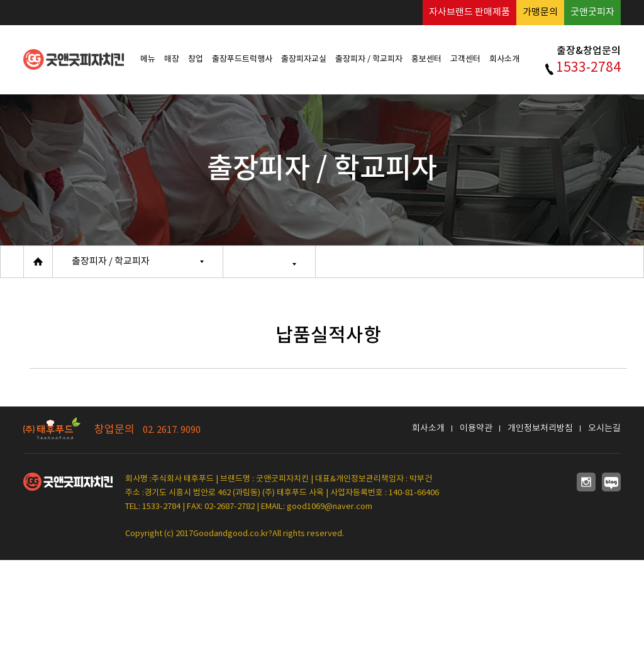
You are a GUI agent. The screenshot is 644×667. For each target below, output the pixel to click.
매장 (172, 59)
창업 (196, 59)
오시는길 (604, 429)
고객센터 (465, 59)
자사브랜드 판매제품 (469, 12)
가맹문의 (540, 12)
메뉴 (148, 59)
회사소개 (504, 59)
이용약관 (476, 429)
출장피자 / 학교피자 (369, 59)
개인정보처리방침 (540, 429)
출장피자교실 (304, 59)
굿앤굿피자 (592, 12)
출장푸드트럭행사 (242, 59)
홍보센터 (426, 59)
